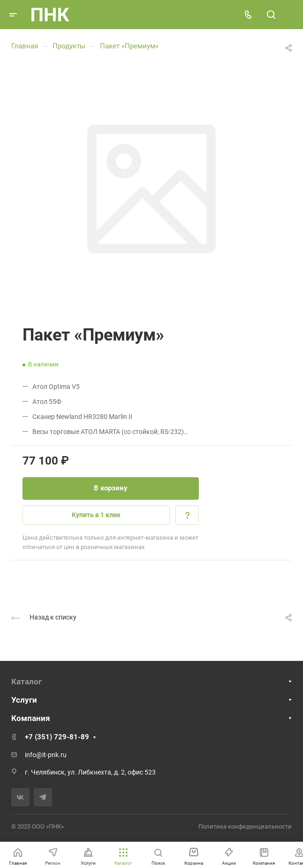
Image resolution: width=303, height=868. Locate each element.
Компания (31, 718)
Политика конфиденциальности (245, 826)
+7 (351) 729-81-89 (57, 737)
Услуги (24, 700)
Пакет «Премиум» (129, 46)
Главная (25, 46)
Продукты (69, 46)
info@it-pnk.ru (46, 755)
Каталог (27, 682)
